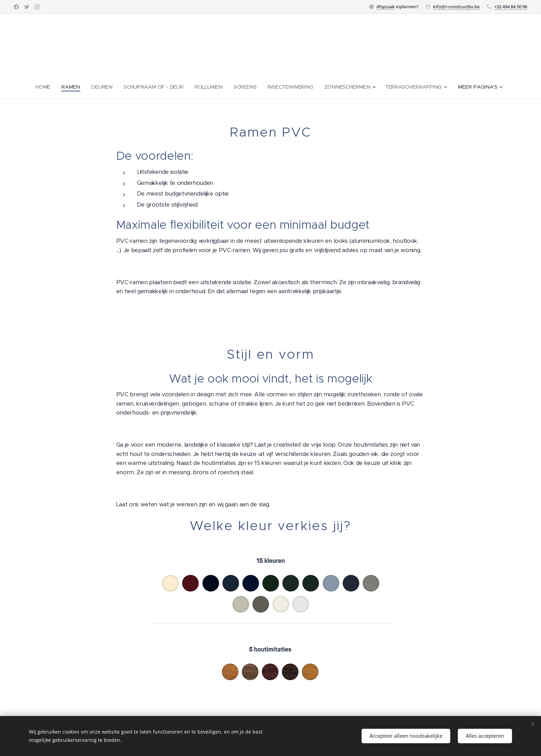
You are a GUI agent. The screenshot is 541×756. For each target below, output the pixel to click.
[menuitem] (42, 87)
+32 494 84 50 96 (511, 7)
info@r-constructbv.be (456, 7)
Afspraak (386, 7)
